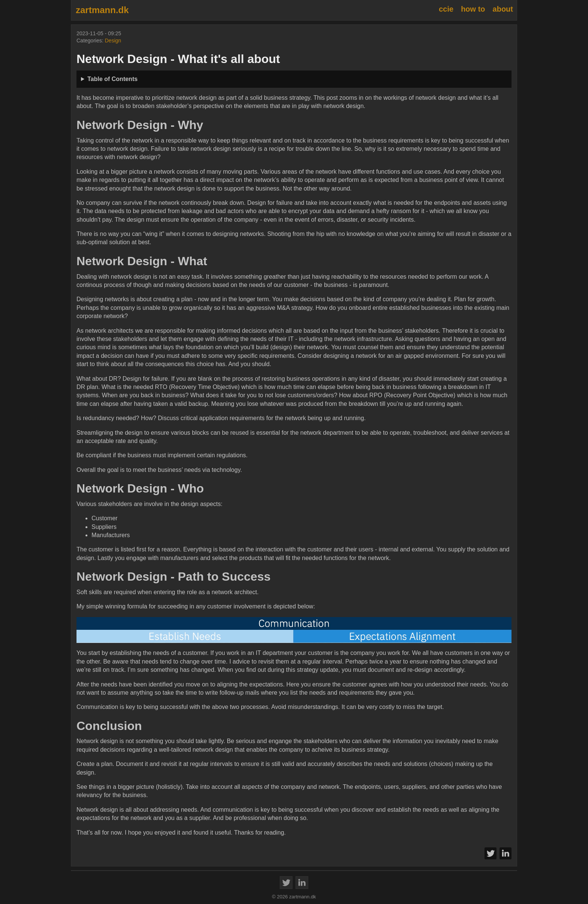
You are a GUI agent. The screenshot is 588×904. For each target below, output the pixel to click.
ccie (446, 9)
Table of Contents (112, 79)
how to (473, 9)
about (503, 9)
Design (113, 41)
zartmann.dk (102, 10)
